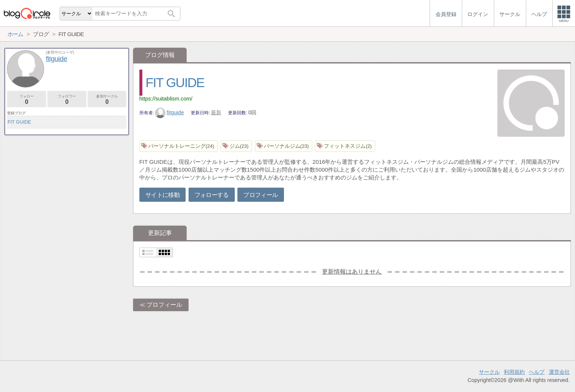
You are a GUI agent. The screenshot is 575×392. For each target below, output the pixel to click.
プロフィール (260, 195)
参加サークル (107, 100)
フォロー (27, 100)
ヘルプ (537, 372)
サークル (489, 372)
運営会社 (559, 372)
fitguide (170, 112)
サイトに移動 (162, 195)
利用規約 (514, 372)
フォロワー (67, 100)
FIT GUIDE (175, 82)
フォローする (212, 195)
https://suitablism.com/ (166, 99)
